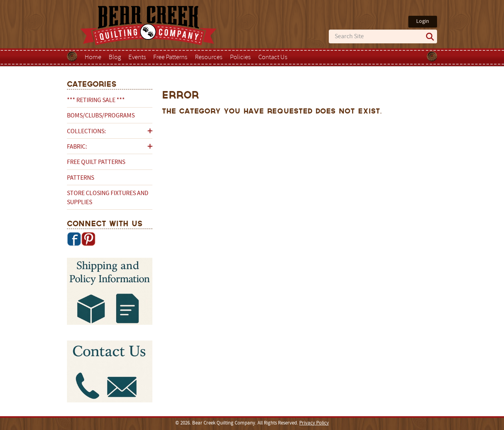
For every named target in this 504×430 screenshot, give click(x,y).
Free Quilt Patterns (96, 162)
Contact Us (273, 58)
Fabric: (77, 147)
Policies (240, 58)
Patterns (81, 178)
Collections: (86, 132)
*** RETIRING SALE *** (96, 101)
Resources (209, 58)
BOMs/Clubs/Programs (101, 116)
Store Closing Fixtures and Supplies (108, 198)
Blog (115, 58)
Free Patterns (170, 58)
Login (423, 21)
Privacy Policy (314, 423)
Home (93, 58)
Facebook (74, 239)
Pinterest (88, 239)
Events (137, 58)
